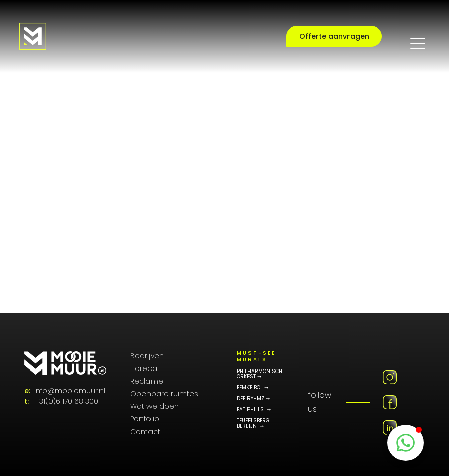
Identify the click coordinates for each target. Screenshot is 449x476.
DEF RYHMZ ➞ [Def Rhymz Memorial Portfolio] (253, 399)
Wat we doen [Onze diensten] (155, 406)
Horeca (144, 368)
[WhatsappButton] (406, 443)
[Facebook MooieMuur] (390, 402)
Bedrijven (147, 356)
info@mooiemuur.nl (70, 391)
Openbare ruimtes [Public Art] (164, 394)
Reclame (147, 381)
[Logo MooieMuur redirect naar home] (33, 36)
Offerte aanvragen (334, 36)
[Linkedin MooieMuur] (390, 428)
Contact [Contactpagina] (145, 432)
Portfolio (145, 419)
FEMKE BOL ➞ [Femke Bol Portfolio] (253, 388)
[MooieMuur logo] (65, 363)
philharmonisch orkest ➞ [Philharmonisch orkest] (260, 374)
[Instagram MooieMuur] (390, 377)
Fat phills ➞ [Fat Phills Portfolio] (254, 410)
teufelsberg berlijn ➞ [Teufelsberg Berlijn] (253, 424)
